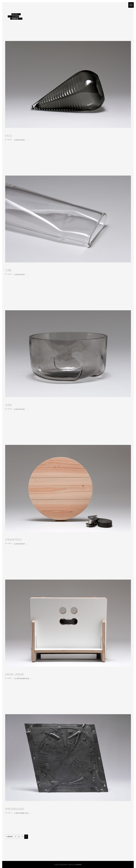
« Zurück (10, 837)
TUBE (8, 270)
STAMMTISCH (13, 540)
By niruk (9, 140)
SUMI (8, 405)
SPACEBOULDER (15, 809)
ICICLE (9, 136)
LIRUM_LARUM (15, 674)
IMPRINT (79, 865)
